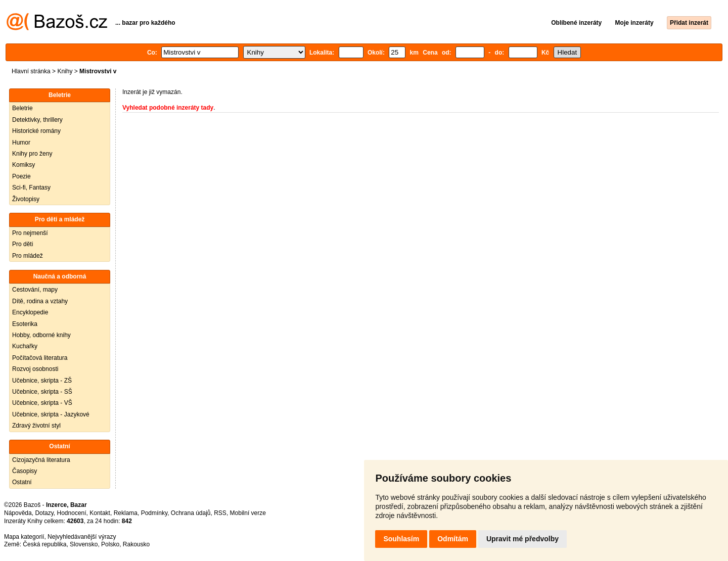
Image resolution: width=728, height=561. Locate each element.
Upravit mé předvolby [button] (522, 539)
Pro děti (22, 244)
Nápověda (18, 513)
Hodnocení (72, 513)
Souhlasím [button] (401, 539)
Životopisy (26, 199)
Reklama (126, 513)
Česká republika (44, 544)
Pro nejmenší (30, 233)
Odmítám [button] (453, 539)
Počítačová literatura (40, 358)
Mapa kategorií (24, 537)
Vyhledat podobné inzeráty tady (168, 108)
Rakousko (136, 544)
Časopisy (25, 471)
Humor (21, 143)
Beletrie (22, 108)
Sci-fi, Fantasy (31, 188)
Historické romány (36, 131)
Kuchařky (25, 346)
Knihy (65, 71)
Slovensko (84, 544)
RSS (220, 513)
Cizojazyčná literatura (41, 460)
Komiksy (24, 165)
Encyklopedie (30, 312)
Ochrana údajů (191, 513)
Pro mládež (28, 256)
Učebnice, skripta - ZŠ (42, 381)
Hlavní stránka (31, 71)
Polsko (110, 544)
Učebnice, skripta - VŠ (42, 403)
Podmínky (154, 513)
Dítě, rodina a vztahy (40, 301)
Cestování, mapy (35, 290)
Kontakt (100, 513)
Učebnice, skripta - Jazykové (51, 414)
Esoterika (25, 324)
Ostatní (22, 482)
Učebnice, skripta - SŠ (42, 392)
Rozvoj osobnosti (35, 369)
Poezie (21, 176)
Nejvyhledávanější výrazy (82, 537)
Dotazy (44, 513)
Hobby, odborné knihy (41, 335)
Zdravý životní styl (36, 426)
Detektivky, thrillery (37, 120)
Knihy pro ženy (32, 154)
